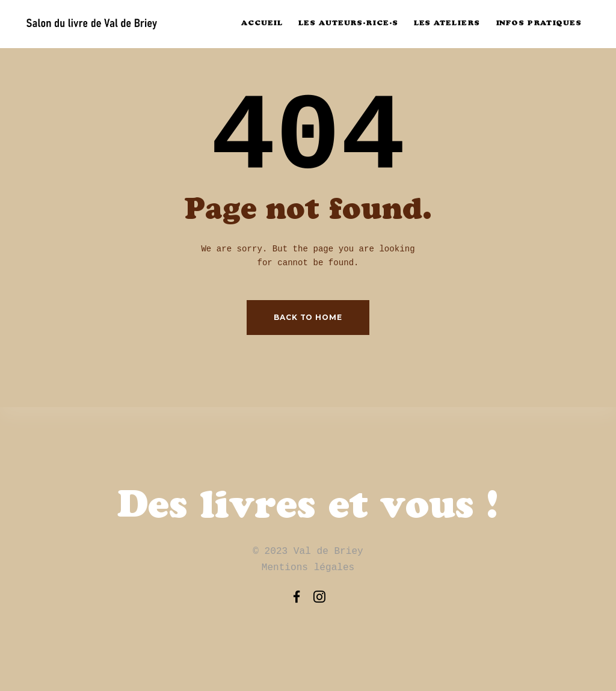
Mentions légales (308, 568)
